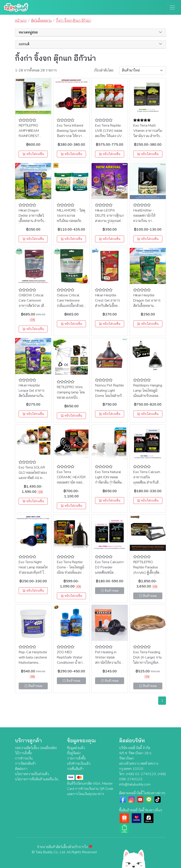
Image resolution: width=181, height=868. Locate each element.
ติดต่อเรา (21, 769)
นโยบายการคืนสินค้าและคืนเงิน (37, 779)
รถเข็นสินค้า (75, 769)
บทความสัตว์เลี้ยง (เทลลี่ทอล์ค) (36, 748)
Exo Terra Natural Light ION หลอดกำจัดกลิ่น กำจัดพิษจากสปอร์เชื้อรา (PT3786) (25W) (108, 482)
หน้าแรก (21, 21)
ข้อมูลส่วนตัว (76, 748)
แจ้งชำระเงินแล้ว (79, 764)
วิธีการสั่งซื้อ (23, 753)
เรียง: (104, 70)
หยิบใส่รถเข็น (33, 154)
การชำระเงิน (24, 758)
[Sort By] (143, 70)
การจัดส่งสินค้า (26, 764)
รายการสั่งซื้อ (76, 758)
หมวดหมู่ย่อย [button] (28, 32)
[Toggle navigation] (172, 7)
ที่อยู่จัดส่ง (74, 753)
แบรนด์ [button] (24, 44)
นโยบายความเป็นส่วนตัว (32, 774)
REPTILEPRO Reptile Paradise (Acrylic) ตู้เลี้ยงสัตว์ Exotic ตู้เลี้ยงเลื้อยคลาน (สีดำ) (147, 573)
